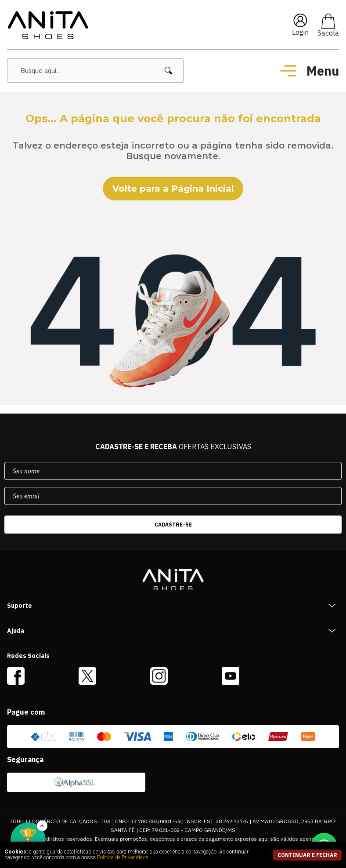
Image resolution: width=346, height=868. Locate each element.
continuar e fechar (307, 855)
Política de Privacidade (123, 857)
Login (300, 32)
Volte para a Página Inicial (173, 189)
